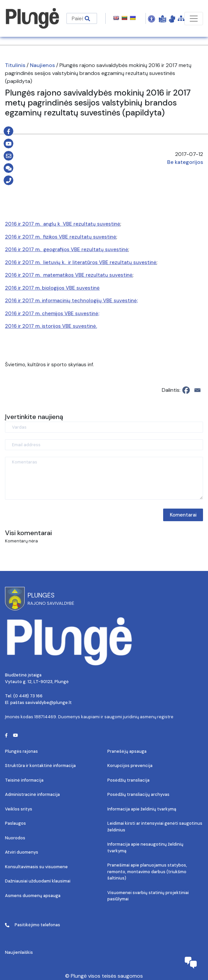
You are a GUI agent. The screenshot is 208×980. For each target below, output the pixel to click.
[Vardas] (104, 427)
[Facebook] (186, 390)
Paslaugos (15, 823)
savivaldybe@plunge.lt (49, 702)
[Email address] (104, 445)
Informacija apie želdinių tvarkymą (142, 809)
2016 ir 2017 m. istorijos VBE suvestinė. (51, 326)
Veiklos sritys (19, 809)
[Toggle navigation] (194, 19)
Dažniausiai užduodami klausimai (38, 881)
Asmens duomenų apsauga (33, 896)
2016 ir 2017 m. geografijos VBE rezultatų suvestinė (67, 249)
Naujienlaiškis (19, 952)
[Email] (197, 390)
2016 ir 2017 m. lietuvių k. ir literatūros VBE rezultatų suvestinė (81, 262)
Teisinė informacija (24, 780)
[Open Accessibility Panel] (152, 19)
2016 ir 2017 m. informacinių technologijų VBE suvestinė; (71, 301)
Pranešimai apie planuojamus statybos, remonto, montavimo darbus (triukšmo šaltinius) (147, 872)
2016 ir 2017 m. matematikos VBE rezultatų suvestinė (69, 275)
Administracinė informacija (32, 794)
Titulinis (15, 65)
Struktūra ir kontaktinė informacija (40, 766)
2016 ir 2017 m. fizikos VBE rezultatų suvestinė (61, 237)
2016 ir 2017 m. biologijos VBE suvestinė (52, 288)
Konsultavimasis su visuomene (36, 867)
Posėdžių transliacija (128, 780)
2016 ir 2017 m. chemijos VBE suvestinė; (52, 314)
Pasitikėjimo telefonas (33, 925)
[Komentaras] (104, 478)
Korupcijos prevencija (130, 766)
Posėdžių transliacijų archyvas (138, 794)
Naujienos (42, 65)
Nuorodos (15, 838)
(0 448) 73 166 (28, 696)
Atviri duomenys (22, 852)
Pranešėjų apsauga (127, 751)
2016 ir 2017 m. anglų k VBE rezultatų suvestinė (63, 224)
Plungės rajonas (21, 751)
